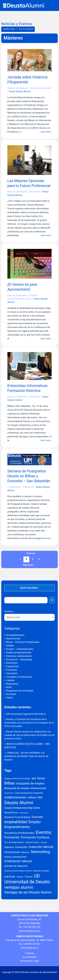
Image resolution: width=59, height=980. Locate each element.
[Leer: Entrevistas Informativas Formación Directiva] (29, 366)
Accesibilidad (29, 957)
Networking (12, 684)
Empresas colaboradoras (19, 656)
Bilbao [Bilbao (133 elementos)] (10, 783)
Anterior (30, 553)
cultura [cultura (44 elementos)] (32, 797)
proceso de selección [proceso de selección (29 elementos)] (16, 866)
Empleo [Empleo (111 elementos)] (35, 822)
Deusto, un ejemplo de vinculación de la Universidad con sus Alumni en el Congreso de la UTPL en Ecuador (29, 723)
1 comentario (14, 487)
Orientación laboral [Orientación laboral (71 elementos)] (18, 861)
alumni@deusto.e (29, 948)
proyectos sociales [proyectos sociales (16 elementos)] (41, 871)
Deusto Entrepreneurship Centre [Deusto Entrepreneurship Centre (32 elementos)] (22, 808)
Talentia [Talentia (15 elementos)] (20, 877)
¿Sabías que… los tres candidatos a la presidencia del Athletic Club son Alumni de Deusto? (26, 756)
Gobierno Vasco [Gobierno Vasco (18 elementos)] (32, 842)
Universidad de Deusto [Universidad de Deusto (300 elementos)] (27, 882)
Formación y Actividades (18, 29)
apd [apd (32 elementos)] (34, 778)
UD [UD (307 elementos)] (37, 876)
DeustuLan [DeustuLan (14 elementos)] (24, 813)
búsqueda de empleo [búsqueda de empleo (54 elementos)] (30, 783)
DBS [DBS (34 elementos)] (40, 798)
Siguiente (29, 565)
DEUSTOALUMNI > (30, 588)
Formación (12, 670)
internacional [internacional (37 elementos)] (12, 852)
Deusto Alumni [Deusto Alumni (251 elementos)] (19, 803)
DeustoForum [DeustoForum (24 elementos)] (11, 813)
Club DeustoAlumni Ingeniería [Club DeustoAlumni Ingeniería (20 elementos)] (29, 793)
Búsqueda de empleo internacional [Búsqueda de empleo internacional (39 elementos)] (25, 788)
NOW (9, 687)
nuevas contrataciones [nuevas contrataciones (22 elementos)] (15, 857)
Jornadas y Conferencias (19, 677)
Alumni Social (13, 639)
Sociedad (11, 694)
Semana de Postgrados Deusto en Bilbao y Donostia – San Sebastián (29, 476)
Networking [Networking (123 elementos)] (41, 852)
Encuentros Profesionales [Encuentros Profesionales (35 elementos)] (19, 833)
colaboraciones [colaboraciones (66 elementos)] (15, 797)
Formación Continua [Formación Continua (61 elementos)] (35, 837)
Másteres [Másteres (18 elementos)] (25, 852)
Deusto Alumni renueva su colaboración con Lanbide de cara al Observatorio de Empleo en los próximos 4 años (29, 735)
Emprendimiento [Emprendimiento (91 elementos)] (17, 827)
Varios (10, 698)
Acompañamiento (15, 635)
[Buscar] (52, 600)
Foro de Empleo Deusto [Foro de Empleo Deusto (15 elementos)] (14, 842)
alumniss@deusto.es (30, 931)
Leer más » (46, 132)
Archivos (9, 611)
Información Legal (29, 961)
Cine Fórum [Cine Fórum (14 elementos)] (9, 793)
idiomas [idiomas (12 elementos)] (44, 842)
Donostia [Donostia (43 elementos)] (37, 817)
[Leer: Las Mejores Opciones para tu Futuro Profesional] (29, 160)
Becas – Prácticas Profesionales (23, 642)
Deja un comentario (17, 88)
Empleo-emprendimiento (19, 653)
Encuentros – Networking (19, 660)
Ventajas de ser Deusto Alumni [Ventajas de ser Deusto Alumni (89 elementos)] (28, 892)
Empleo (10, 646)
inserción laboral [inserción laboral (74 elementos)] (41, 847)
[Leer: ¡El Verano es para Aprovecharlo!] (29, 263)
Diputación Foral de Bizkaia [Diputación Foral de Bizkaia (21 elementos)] (17, 817)
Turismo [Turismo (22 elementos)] (28, 877)
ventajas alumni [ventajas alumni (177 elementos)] (19, 887)
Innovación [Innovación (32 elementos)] (21, 847)
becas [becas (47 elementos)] (41, 778)
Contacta (29, 953)
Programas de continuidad (20, 691)
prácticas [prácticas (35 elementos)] (10, 877)
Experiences (13, 666)
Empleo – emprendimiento (20, 649)
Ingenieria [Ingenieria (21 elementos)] (9, 847)
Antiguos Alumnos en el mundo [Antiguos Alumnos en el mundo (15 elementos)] (17, 779)
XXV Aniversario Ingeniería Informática (26, 714)
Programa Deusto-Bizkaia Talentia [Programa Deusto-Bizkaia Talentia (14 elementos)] (18, 871)
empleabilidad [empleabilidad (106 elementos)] (16, 822)
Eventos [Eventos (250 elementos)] (44, 832)
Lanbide (10, 680)
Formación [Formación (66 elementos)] (12, 837)
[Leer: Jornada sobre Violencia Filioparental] (29, 60)
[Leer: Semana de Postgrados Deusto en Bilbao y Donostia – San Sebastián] (29, 459)
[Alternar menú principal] (53, 6)
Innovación (12, 673)
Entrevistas (12, 663)
